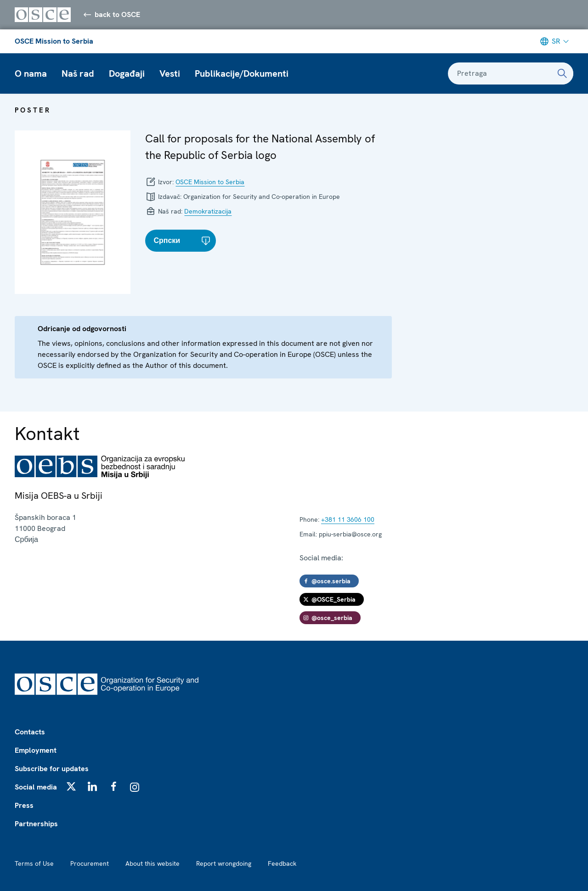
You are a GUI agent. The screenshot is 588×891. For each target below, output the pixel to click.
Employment (36, 750)
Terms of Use (34, 863)
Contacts (30, 732)
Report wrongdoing (224, 863)
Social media (36, 787)
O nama (31, 73)
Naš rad (78, 73)
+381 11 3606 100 (348, 519)
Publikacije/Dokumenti (242, 73)
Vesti (170, 73)
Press (24, 805)
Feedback (282, 863)
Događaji (127, 73)
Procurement (90, 863)
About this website (153, 863)
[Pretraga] (562, 73)
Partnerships (36, 824)
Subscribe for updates (52, 769)
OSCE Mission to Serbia (54, 41)
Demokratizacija (208, 211)
